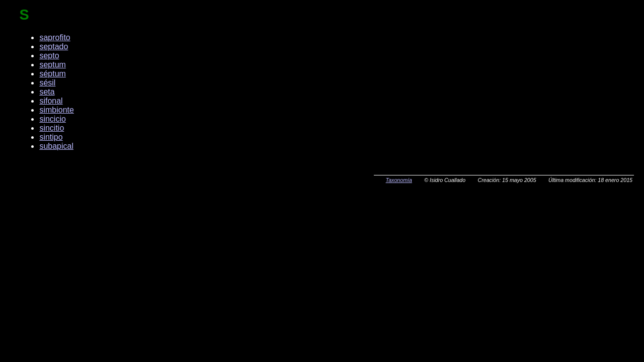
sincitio (52, 128)
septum (52, 65)
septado (54, 47)
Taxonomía (399, 180)
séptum (52, 74)
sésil (47, 83)
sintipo (51, 137)
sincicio (52, 119)
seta (47, 92)
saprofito (55, 37)
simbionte (56, 110)
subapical (56, 146)
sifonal (51, 101)
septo (49, 56)
